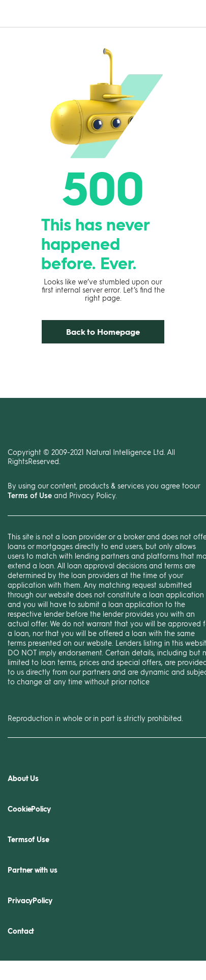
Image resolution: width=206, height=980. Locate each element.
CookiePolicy (29, 809)
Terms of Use (30, 495)
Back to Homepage (103, 332)
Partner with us (33, 870)
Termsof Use (28, 839)
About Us (23, 778)
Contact (21, 931)
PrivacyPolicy (30, 900)
